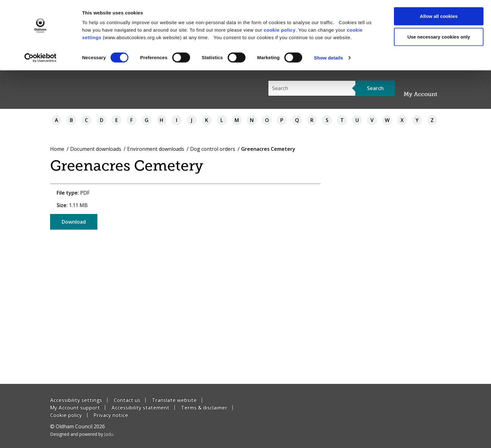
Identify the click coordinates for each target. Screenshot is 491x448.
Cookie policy (66, 415)
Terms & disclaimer (204, 408)
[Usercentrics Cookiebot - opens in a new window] (41, 58)
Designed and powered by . (82, 434)
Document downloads (96, 149)
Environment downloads (156, 149)
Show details (329, 58)
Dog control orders (213, 149)
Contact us (127, 400)
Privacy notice (111, 415)
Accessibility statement (140, 408)
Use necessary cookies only (439, 37)
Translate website (174, 400)
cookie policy (280, 30)
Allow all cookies (439, 16)
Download (74, 222)
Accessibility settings (76, 400)
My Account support (75, 408)
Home (57, 149)
